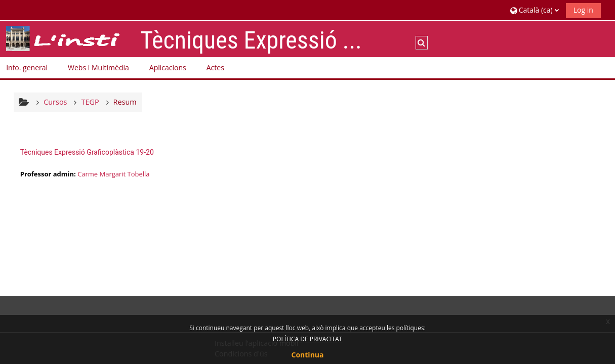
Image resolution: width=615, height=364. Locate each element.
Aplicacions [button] (168, 67)
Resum (125, 102)
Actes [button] (215, 67)
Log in (583, 10)
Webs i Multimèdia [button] (98, 67)
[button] (535, 10)
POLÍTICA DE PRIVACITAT (307, 339)
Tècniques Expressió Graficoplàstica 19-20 (87, 152)
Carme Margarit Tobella (113, 174)
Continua (308, 355)
